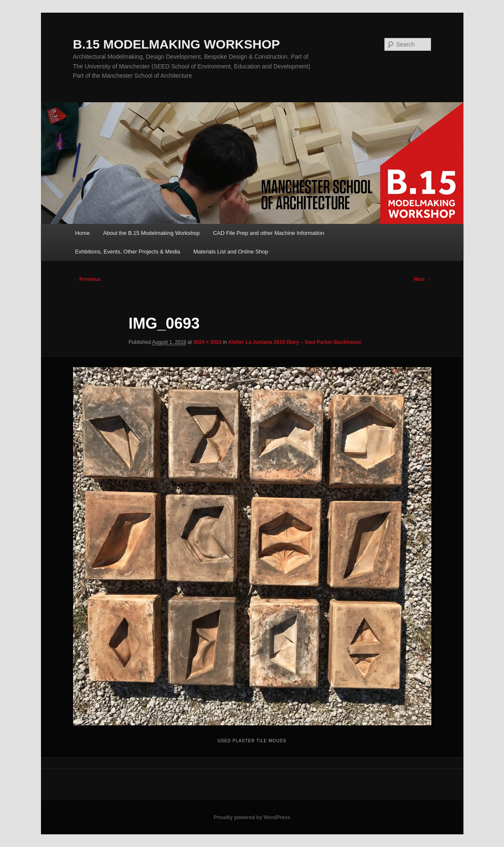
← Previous (87, 279)
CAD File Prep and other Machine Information (268, 233)
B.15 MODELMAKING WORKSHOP (177, 44)
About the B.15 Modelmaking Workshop (151, 233)
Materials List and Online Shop (231, 252)
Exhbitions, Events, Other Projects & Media (128, 252)
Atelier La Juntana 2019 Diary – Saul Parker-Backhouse (295, 342)
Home (83, 233)
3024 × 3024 (207, 342)
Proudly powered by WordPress (252, 817)
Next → (422, 279)
